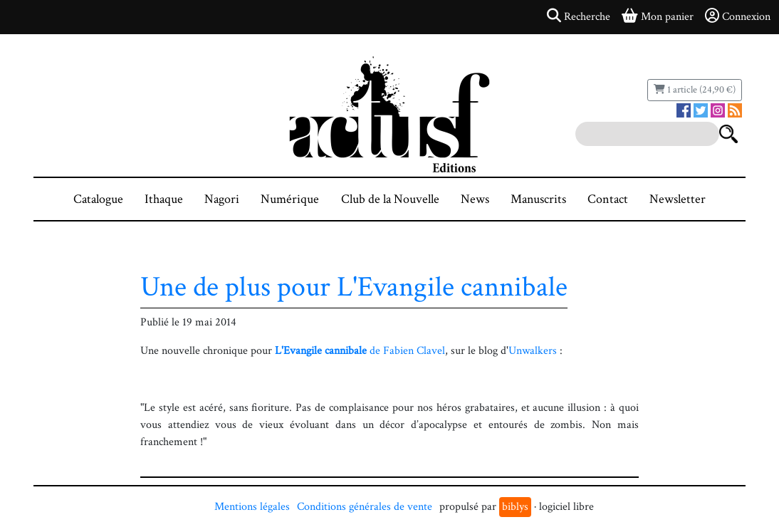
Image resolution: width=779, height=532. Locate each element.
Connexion (738, 16)
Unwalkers (533, 351)
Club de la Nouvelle (390, 199)
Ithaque (164, 199)
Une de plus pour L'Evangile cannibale (354, 287)
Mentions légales (252, 507)
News (475, 199)
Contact (608, 199)
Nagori (222, 199)
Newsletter (678, 199)
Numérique (290, 199)
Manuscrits (538, 199)
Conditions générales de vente (365, 507)
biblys (515, 507)
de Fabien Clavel (360, 351)
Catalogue (98, 199)
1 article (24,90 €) (695, 90)
